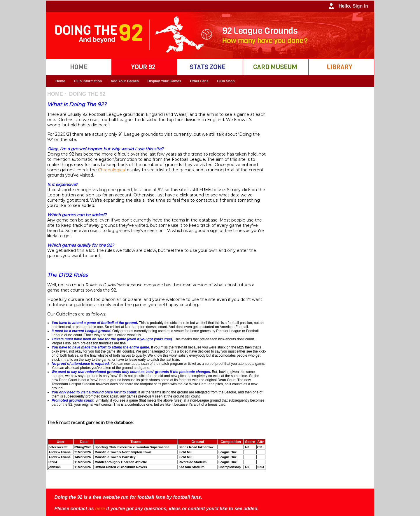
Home (60, 81)
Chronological (112, 170)
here (100, 509)
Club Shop (226, 81)
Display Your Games (164, 81)
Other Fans (199, 81)
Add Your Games (125, 81)
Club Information (88, 81)
